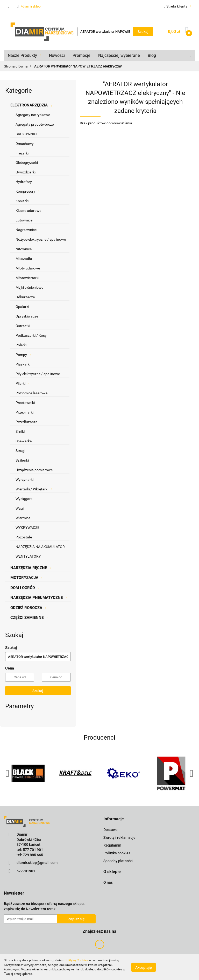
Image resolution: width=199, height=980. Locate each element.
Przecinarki (24, 412)
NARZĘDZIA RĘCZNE (31, 568)
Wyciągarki (24, 499)
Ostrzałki (23, 326)
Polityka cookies (117, 853)
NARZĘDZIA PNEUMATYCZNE (38, 598)
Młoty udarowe (28, 268)
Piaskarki (23, 364)
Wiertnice (23, 518)
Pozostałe (24, 537)
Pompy (23, 355)
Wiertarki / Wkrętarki (34, 489)
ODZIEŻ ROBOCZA (28, 608)
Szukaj (38, 691)
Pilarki (22, 383)
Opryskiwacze (27, 316)
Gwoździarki (26, 172)
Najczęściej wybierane (119, 55)
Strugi (20, 451)
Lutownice (24, 220)
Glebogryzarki (27, 163)
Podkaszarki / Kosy (31, 335)
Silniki (20, 431)
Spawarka (24, 441)
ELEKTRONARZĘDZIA (31, 105)
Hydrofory (24, 182)
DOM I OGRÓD (25, 588)
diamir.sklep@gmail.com (37, 863)
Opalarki (22, 307)
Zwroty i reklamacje (119, 837)
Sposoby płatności (118, 861)
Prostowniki (25, 403)
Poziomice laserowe (31, 393)
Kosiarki (22, 201)
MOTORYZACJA (26, 578)
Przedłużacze (26, 422)
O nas (108, 882)
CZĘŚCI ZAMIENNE (29, 618)
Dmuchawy (25, 144)
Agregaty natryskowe (33, 115)
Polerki (21, 345)
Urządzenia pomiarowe (34, 470)
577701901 (26, 871)
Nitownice (24, 249)
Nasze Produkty (24, 55)
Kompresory (27, 191)
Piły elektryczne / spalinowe (38, 374)
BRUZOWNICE (27, 134)
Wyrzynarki (24, 479)
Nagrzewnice (26, 230)
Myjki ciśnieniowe (29, 287)
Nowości (57, 55)
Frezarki (22, 153)
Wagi (20, 508)
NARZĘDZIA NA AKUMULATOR (40, 547)
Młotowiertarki (27, 278)
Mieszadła (24, 259)
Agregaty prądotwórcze (35, 124)
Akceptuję (144, 967)
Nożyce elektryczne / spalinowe (41, 239)
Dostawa (111, 830)
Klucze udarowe (28, 211)
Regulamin (112, 845)
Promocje (81, 55)
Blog (152, 55)
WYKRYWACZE (27, 528)
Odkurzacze (25, 297)
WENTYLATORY (28, 556)
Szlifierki (24, 460)
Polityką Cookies (76, 960)
